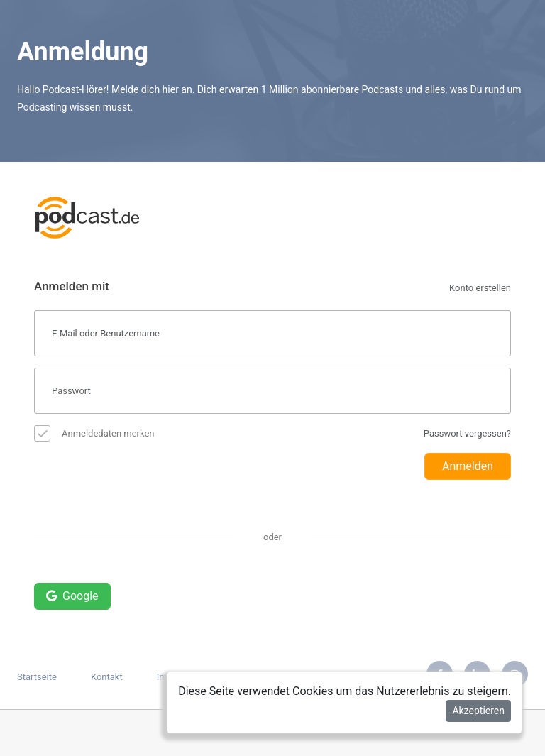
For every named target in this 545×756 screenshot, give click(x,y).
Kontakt (107, 677)
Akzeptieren (478, 711)
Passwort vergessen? (467, 433)
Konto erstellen (480, 288)
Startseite (37, 677)
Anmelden (468, 466)
